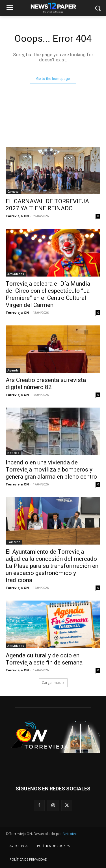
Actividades (16, 274)
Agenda (13, 370)
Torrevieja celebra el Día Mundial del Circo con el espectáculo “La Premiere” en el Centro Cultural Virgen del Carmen (49, 294)
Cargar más (53, 683)
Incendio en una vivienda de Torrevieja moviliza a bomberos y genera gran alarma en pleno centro (51, 470)
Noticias (13, 453)
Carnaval (13, 192)
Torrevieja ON (17, 216)
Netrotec (70, 834)
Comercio (14, 542)
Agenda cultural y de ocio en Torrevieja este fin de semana (44, 659)
